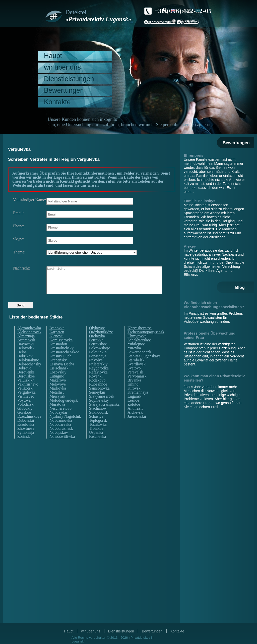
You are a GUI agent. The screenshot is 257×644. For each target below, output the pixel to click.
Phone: (19, 226)
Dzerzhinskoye (29, 426)
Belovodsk (26, 357)
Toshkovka (98, 434)
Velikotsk (25, 398)
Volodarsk (25, 414)
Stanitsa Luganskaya (144, 365)
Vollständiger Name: (30, 200)
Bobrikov (25, 365)
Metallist (57, 402)
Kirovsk (134, 398)
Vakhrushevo (28, 394)
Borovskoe (26, 386)
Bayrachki (26, 353)
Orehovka (97, 345)
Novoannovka (61, 430)
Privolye (96, 369)
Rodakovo (97, 390)
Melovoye (58, 394)
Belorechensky (29, 373)
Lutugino (57, 386)
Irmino (133, 394)
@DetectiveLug (188, 21)
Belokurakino (28, 369)
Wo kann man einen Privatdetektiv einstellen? (214, 378)
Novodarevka (60, 434)
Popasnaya (98, 365)
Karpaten (57, 341)
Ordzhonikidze (101, 341)
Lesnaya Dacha (62, 373)
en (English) (186, 11)
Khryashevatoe (140, 337)
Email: (18, 213)
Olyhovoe (97, 337)
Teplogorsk (98, 430)
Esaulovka (26, 434)
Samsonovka (99, 398)
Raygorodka (99, 378)
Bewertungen (64, 90)
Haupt (53, 56)
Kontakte (57, 102)
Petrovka (96, 349)
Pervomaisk (137, 386)
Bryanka (134, 390)
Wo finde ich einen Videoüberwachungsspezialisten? (214, 305)
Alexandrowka (29, 337)
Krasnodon (58, 353)
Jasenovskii (137, 426)
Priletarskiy (98, 373)
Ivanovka (57, 337)
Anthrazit (135, 418)
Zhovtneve (26, 438)
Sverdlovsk (137, 373)
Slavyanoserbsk (102, 406)
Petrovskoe (98, 353)
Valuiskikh (26, 390)
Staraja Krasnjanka (104, 414)
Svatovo (134, 378)
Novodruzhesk (61, 438)
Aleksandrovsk (29, 341)
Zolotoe (134, 414)
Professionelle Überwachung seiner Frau (210, 335)
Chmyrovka (137, 345)
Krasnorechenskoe (64, 361)
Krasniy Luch (60, 365)
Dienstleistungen (69, 79)
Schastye (96, 426)
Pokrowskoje (100, 357)
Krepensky (58, 369)
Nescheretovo (60, 418)
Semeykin (97, 402)
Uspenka (96, 442)
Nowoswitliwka (62, 446)
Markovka (58, 398)
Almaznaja (26, 345)
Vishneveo (26, 406)
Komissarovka (61, 349)
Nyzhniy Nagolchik (65, 426)
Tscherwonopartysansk (146, 341)
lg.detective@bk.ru (162, 22)
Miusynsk (57, 406)
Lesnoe (133, 410)
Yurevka (134, 357)
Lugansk (134, 406)
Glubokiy (25, 418)
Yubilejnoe (136, 353)
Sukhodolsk (99, 422)
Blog (240, 287)
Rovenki (96, 386)
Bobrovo (24, 378)
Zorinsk (24, 446)
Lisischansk (59, 378)
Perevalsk (135, 382)
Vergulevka (26, 402)
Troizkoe (96, 438)
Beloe (22, 361)
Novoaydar (58, 422)
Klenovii (56, 345)
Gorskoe (24, 422)
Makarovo (58, 390)
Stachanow (98, 418)
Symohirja (26, 442)
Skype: (19, 239)
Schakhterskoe (139, 349)
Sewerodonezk (139, 361)
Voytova (24, 410)
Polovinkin (98, 361)
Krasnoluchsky (61, 357)
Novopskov (59, 442)
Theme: (19, 252)
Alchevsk (135, 422)
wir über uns (62, 67)
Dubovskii (26, 430)
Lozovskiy (58, 382)
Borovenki (26, 382)
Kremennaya (138, 402)
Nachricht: (22, 268)
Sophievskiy (99, 410)
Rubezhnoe (98, 394)
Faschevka (98, 446)
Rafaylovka (98, 382)
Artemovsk (26, 349)
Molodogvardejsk (64, 410)
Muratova (57, 414)
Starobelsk (136, 369)
